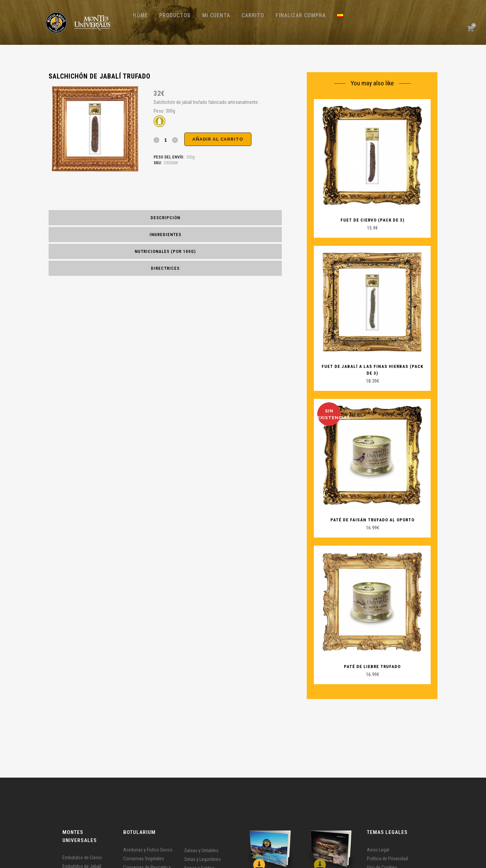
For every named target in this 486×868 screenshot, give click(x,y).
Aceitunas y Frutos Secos (148, 850)
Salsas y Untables (201, 850)
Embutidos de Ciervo (82, 858)
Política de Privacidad (387, 859)
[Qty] (166, 140)
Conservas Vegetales (144, 859)
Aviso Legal (378, 850)
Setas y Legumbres (202, 859)
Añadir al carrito (218, 139)
